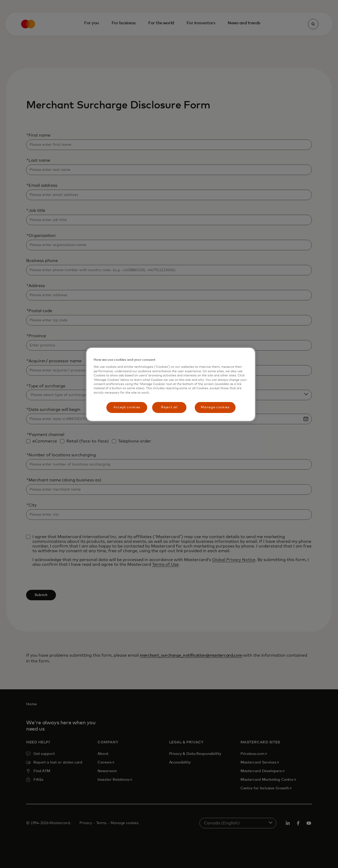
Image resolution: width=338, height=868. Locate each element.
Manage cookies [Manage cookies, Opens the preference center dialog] (215, 407)
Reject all (169, 407)
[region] (171, 384)
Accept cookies (127, 407)
